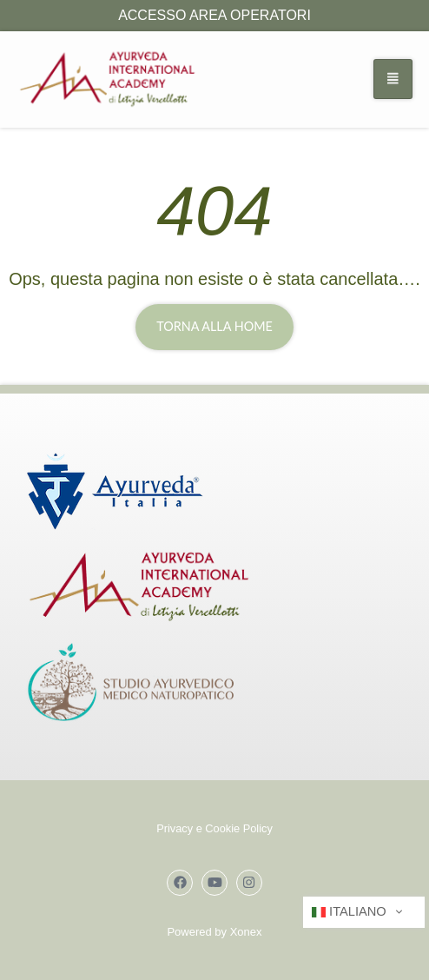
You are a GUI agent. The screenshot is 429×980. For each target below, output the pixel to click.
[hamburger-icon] (393, 79)
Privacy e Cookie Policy (214, 828)
